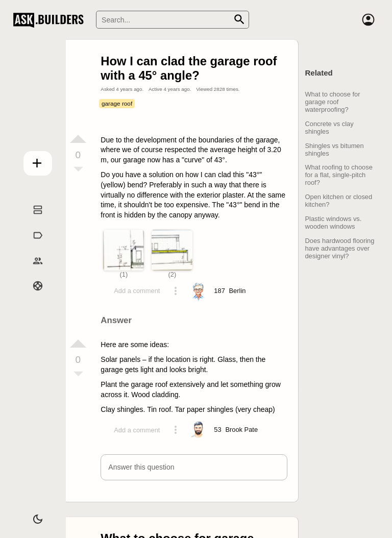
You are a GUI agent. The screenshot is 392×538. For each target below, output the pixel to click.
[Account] (369, 20)
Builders (31, 271)
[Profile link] (238, 291)
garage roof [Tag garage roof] (117, 103)
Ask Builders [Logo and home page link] (51, 20)
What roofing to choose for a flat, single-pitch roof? (338, 175)
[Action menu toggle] (176, 291)
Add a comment (137, 291)
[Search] (173, 20)
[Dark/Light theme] (31, 515)
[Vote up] (78, 139)
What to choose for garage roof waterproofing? (332, 102)
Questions (31, 221)
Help (31, 297)
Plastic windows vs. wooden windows (333, 223)
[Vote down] (78, 170)
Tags (31, 246)
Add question (31, 160)
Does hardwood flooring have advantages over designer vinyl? (339, 248)
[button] (194, 467)
